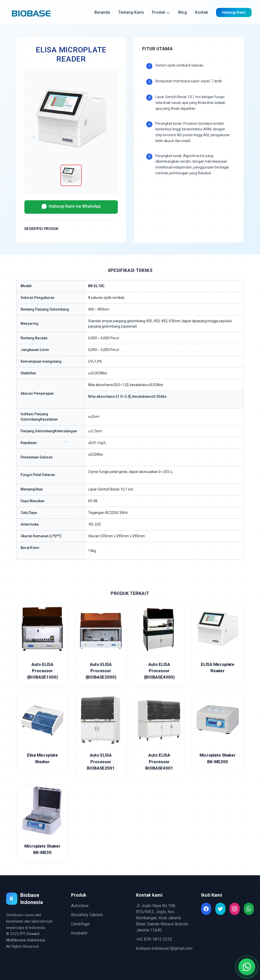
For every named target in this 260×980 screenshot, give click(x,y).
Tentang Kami (131, 12)
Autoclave (80, 906)
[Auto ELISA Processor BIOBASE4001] (159, 736)
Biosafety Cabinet (87, 915)
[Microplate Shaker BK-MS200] (218, 733)
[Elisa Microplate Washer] (42, 733)
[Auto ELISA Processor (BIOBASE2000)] (101, 646)
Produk (161, 12)
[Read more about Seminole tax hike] (206, 909)
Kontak (201, 12)
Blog (183, 12)
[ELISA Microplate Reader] (218, 642)
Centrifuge (80, 924)
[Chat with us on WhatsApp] (247, 967)
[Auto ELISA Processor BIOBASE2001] (101, 736)
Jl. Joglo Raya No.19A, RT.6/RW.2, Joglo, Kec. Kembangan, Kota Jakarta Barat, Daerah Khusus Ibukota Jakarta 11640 (162, 918)
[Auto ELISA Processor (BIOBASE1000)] (42, 646)
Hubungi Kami (234, 12)
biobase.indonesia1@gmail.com (164, 948)
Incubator (79, 933)
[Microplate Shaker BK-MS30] (42, 824)
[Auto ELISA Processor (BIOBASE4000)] (159, 646)
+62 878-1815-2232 (154, 939)
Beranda (102, 12)
